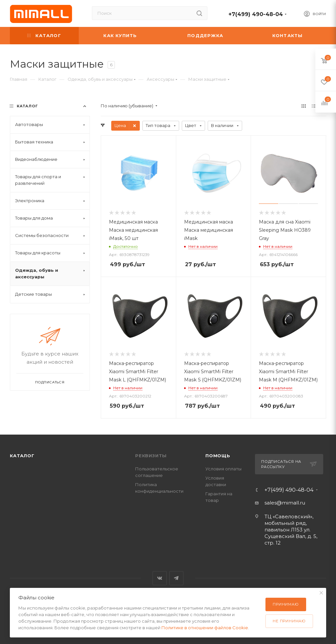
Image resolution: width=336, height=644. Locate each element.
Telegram (176, 578)
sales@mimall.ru (285, 503)
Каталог (22, 456)
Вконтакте (160, 578)
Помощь (218, 456)
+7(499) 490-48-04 (256, 14)
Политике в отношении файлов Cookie (205, 628)
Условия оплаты (223, 469)
